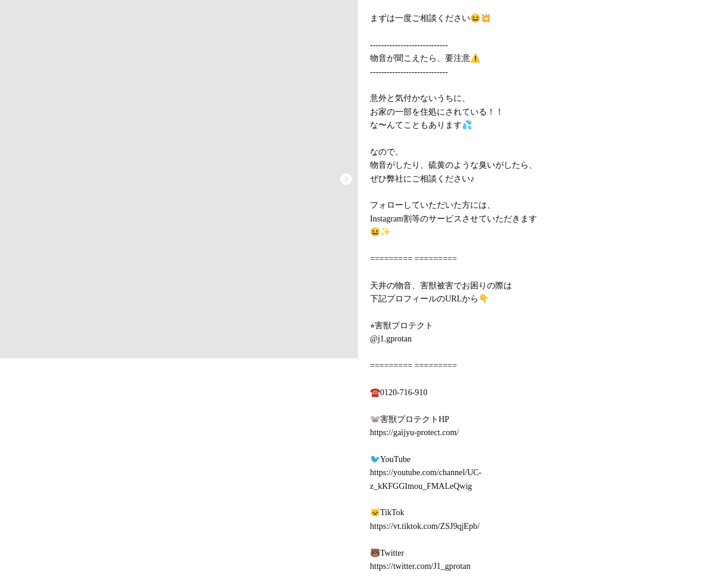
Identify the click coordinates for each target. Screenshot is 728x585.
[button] (346, 179)
